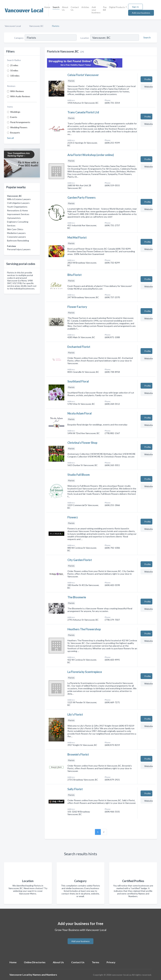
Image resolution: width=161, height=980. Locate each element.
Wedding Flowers (19, 127)
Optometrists (14, 218)
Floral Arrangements (20, 122)
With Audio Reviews (20, 96)
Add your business (96, 10)
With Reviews (17, 91)
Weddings (15, 112)
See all (10, 138)
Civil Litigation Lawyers (18, 203)
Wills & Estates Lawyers (19, 199)
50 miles (14, 70)
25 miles (14, 65)
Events (14, 117)
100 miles (15, 76)
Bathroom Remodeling (18, 241)
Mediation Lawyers (16, 233)
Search (56, 7)
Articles (85, 7)
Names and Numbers (45, 975)
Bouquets (15, 133)
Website (148, 87)
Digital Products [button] (117, 7)
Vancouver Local (13, 26)
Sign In (135, 7)
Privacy (111, 962)
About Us (65, 8)
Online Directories (35, 962)
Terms (96, 962)
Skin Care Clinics (15, 229)
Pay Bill (105, 8)
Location (85, 38)
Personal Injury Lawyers (19, 249)
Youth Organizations (17, 207)
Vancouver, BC (36, 26)
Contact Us (75, 8)
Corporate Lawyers (17, 237)
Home (47, 7)
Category (19, 38)
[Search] (147, 37)
